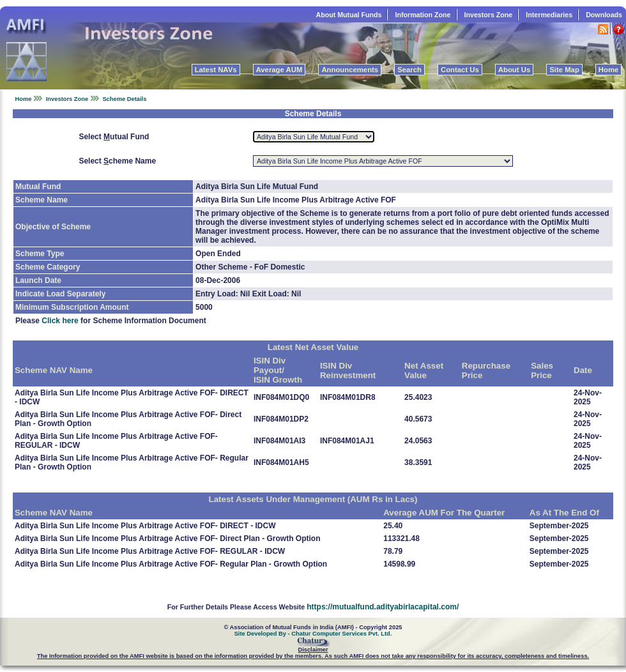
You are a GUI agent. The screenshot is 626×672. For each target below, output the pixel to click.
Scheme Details (124, 99)
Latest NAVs (216, 70)
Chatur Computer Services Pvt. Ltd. (341, 634)
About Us (514, 70)
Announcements (350, 70)
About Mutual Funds (348, 15)
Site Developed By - (263, 634)
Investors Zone (489, 15)
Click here (60, 321)
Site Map (564, 70)
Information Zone (423, 15)
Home (608, 70)
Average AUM (279, 70)
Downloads (604, 15)
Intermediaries (549, 15)
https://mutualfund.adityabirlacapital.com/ (383, 607)
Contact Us (460, 70)
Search (409, 70)
